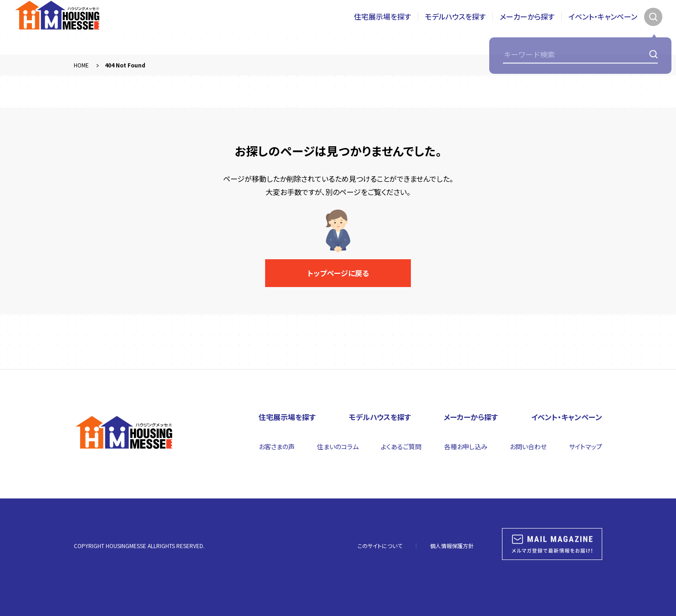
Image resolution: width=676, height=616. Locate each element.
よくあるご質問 (401, 447)
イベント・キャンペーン (603, 27)
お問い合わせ (528, 447)
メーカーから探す (527, 27)
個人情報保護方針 (452, 546)
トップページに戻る (338, 273)
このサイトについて (380, 546)
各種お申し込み (466, 447)
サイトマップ (586, 447)
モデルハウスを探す (455, 27)
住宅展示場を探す (382, 27)
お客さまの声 (277, 447)
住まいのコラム (338, 447)
